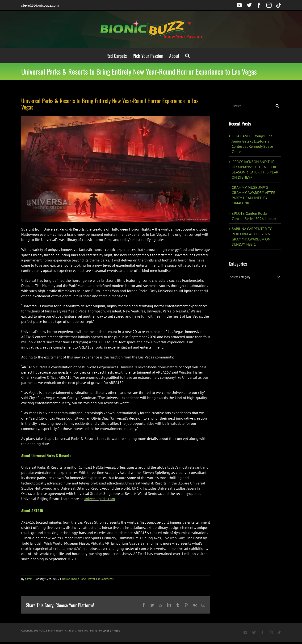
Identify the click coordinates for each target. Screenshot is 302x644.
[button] (187, 55)
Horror (66, 579)
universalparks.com (99, 499)
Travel (91, 579)
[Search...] (251, 106)
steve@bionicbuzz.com (40, 5)
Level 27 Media (112, 630)
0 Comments (106, 579)
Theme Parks (78, 579)
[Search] (277, 106)
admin (29, 579)
